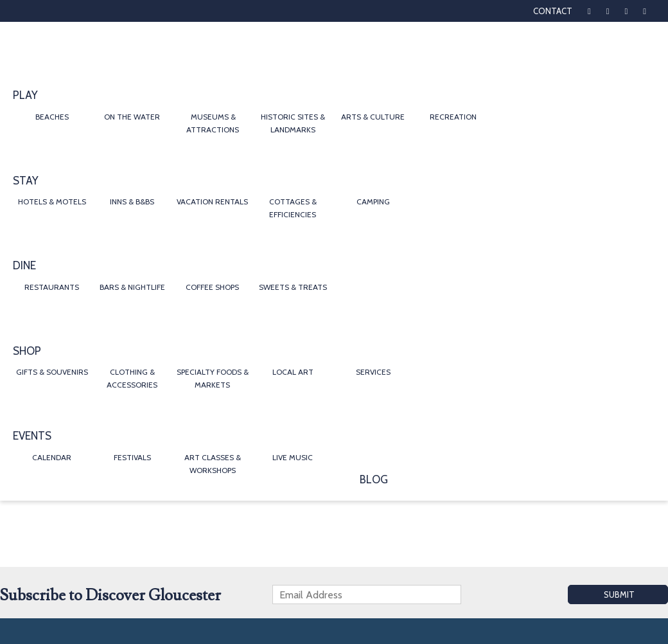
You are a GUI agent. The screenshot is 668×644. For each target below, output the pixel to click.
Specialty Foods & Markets (213, 378)
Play (25, 95)
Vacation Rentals (212, 201)
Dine (24, 265)
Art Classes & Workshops (213, 464)
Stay (26, 181)
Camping (373, 201)
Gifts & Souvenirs (52, 372)
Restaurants (52, 287)
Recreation (453, 117)
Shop (27, 351)
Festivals (132, 457)
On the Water (132, 117)
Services (373, 372)
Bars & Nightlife (132, 287)
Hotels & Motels (52, 201)
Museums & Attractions (213, 123)
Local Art (293, 372)
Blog (374, 479)
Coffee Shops (212, 287)
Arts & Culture (373, 117)
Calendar (52, 457)
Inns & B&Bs (132, 201)
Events (32, 436)
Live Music (293, 457)
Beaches (52, 117)
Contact (553, 11)
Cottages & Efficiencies (293, 208)
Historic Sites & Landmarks (293, 123)
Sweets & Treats (293, 287)
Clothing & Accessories (132, 378)
